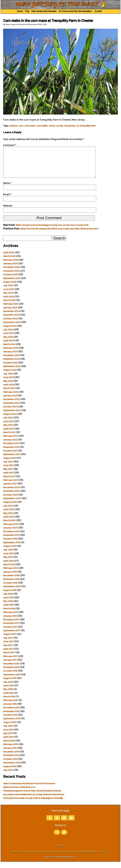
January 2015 (10, 754)
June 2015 (8, 736)
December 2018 (11, 582)
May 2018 (8, 607)
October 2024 (10, 325)
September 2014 (12, 769)
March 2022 (9, 439)
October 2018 (10, 589)
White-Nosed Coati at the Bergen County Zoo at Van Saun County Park (52, 231)
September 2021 (12, 461)
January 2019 (10, 578)
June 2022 (9, 428)
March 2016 (9, 703)
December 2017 (11, 626)
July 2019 (8, 556)
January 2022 (10, 446)
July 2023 (8, 380)
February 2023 (11, 398)
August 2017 (10, 640)
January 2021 (10, 490)
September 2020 (12, 505)
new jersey (70, 126)
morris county (56, 126)
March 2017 (9, 659)
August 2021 (10, 464)
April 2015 (8, 743)
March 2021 (9, 483)
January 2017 (10, 666)
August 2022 (10, 420)
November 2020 (12, 497)
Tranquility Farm (88, 126)
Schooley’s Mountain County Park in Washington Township (33, 804)
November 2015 (11, 718)
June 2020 (9, 516)
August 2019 (10, 552)
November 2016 (11, 673)
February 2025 (11, 310)
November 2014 (11, 761)
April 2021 (8, 479)
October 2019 (10, 545)
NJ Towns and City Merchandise (76, 11)
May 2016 (8, 695)
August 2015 (10, 729)
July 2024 (8, 336)
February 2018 (11, 618)
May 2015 (8, 739)
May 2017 (8, 651)
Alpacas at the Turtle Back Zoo (19, 793)
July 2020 (8, 512)
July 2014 (8, 776)
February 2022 (11, 442)
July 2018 (8, 600)
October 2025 (10, 281)
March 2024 (9, 351)
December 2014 (11, 758)
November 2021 (11, 453)
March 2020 (9, 527)
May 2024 (8, 343)
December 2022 (11, 405)
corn (21, 126)
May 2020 (8, 519)
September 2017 (12, 637)
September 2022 (12, 417)
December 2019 (11, 538)
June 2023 (8, 383)
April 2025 (9, 303)
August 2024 (10, 332)
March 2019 (9, 571)
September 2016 (12, 681)
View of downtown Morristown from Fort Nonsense (29, 790)
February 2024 (11, 354)
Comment (10, 145)
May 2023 (8, 387)
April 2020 (9, 523)
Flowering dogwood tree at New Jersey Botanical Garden (32, 797)
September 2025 (12, 284)
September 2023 (12, 372)
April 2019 (8, 567)
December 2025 (11, 273)
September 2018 (12, 593)
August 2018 (10, 596)
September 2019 (12, 549)
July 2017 (8, 644)
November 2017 (11, 629)
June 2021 (8, 472)
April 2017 (8, 655)
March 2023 (9, 394)
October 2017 (10, 633)
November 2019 (11, 541)
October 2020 (11, 501)
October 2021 (10, 457)
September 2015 (12, 725)
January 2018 (10, 622)
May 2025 (8, 299)
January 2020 (10, 534)
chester (13, 126)
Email (7, 201)
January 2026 (10, 270)
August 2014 (10, 773)
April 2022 (9, 435)
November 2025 (11, 277)
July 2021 (8, 468)
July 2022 (8, 424)
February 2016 (11, 706)
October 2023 (10, 369)
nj (77, 126)
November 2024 (11, 321)
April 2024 (9, 347)
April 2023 (8, 391)
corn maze (30, 126)
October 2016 (10, 677)
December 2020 (12, 494)
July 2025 (8, 292)
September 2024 (12, 328)
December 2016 (11, 670)
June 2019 (8, 560)
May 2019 (8, 563)
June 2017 (8, 648)
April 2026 (9, 259)
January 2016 (10, 710)
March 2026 (9, 262)
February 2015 (10, 750)
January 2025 (10, 314)
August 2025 (10, 288)
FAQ (27, 11)
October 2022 (10, 413)
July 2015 (8, 732)
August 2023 (10, 376)
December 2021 (11, 450)
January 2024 (10, 358)
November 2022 (11, 409)
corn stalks (42, 126)
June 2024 (9, 339)
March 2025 (9, 306)
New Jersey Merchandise (44, 11)
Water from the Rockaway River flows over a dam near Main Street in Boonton (59, 235)
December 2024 (11, 317)
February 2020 (11, 530)
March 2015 (9, 747)
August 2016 (10, 684)
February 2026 (11, 266)
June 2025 (9, 295)
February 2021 (10, 486)
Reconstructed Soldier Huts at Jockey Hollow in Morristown (34, 801)
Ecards (98, 11)
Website (8, 212)
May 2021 (8, 475)
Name (7, 189)
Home (20, 11)
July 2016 (8, 688)
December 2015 (11, 714)
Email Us (60, 852)
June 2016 (8, 692)
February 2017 (10, 662)
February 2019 (11, 574)
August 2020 (10, 508)
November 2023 (11, 365)
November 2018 (11, 585)
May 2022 (8, 431)
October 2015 (10, 721)
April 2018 (8, 611)
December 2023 (11, 362)
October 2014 (10, 765)
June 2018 (8, 604)
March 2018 (9, 615)
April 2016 (8, 699)
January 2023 (10, 402)
